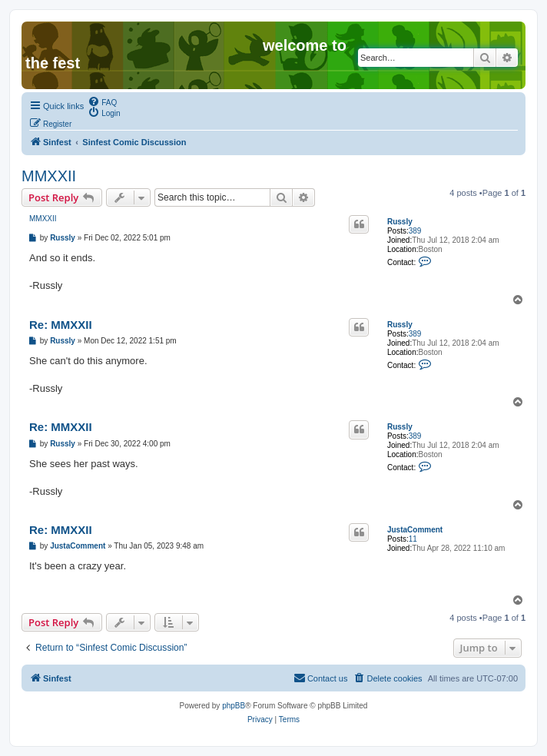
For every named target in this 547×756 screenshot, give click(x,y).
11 (413, 539)
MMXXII (49, 176)
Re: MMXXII (61, 325)
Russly (400, 222)
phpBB (234, 706)
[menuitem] (102, 101)
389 (415, 231)
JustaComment (415, 530)
